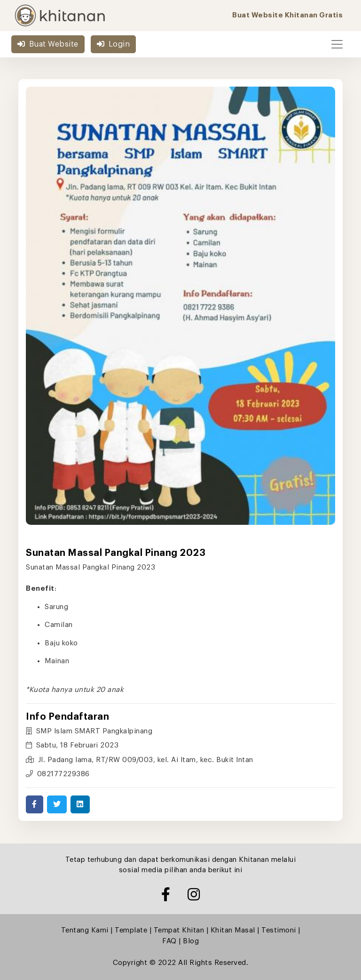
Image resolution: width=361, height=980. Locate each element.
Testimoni (279, 930)
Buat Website (48, 44)
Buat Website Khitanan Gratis (287, 15)
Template (131, 930)
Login (113, 44)
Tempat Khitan (179, 930)
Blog (191, 941)
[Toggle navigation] (337, 44)
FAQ (169, 941)
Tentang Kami (85, 930)
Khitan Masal (233, 930)
